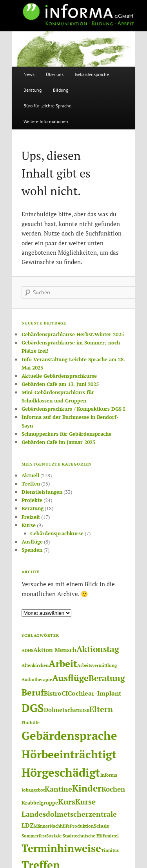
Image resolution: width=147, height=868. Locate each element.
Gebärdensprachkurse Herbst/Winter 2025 (73, 334)
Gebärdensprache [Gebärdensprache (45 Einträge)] (69, 736)
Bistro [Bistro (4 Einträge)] (53, 693)
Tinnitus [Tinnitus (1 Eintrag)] (110, 850)
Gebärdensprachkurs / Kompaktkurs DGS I (73, 409)
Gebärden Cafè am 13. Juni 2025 (60, 384)
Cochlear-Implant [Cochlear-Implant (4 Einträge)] (94, 693)
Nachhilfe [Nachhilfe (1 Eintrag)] (60, 826)
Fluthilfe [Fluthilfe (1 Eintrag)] (31, 723)
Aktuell (30, 475)
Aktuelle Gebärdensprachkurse (59, 376)
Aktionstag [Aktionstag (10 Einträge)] (98, 649)
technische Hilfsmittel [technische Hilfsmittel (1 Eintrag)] (96, 836)
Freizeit (31, 517)
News (29, 74)
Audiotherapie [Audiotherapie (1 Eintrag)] (37, 680)
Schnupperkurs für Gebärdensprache (66, 434)
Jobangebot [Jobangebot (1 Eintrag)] (33, 790)
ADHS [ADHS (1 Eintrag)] (27, 651)
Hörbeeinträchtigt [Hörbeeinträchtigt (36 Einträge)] (69, 754)
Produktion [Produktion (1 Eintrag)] (82, 826)
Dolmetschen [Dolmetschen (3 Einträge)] (63, 710)
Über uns (55, 74)
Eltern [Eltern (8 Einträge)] (101, 709)
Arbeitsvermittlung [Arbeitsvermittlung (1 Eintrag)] (97, 665)
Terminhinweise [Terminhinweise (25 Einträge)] (61, 848)
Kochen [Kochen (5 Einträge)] (113, 789)
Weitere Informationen (46, 121)
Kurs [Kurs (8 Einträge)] (67, 802)
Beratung (33, 90)
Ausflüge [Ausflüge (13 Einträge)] (70, 678)
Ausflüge (32, 542)
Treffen (31, 484)
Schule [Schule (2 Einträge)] (102, 826)
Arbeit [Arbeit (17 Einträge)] (63, 663)
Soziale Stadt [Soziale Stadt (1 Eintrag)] (60, 836)
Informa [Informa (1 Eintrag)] (109, 775)
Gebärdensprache (92, 74)
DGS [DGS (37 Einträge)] (33, 708)
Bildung (61, 90)
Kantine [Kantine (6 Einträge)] (58, 789)
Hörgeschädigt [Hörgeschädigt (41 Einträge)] (61, 772)
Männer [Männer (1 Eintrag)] (42, 826)
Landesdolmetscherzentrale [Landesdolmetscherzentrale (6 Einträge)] (69, 814)
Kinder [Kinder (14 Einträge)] (87, 788)
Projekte (32, 500)
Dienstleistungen (42, 492)
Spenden (32, 550)
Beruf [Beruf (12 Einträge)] (33, 692)
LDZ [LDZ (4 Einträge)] (28, 825)
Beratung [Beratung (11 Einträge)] (107, 678)
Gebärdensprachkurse (57, 533)
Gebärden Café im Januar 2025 (58, 442)
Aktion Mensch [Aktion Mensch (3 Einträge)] (55, 650)
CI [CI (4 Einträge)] (65, 693)
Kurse (29, 525)
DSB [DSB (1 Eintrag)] (85, 710)
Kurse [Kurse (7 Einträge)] (85, 802)
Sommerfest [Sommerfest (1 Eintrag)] (34, 836)
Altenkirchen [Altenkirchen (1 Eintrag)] (35, 665)
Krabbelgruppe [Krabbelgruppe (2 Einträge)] (40, 803)
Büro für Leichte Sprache (47, 106)
